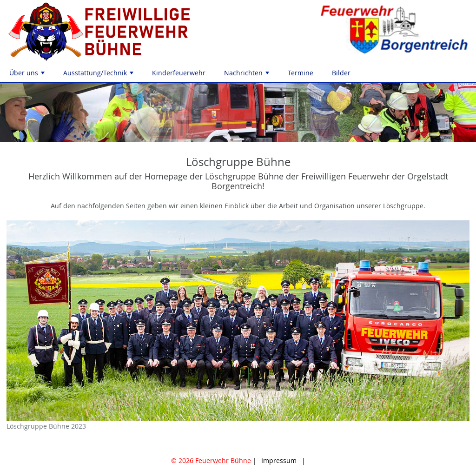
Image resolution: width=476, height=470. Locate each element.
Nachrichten (248, 75)
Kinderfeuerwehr (179, 73)
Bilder (341, 73)
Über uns (28, 75)
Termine (301, 73)
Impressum (279, 460)
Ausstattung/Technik (99, 75)
